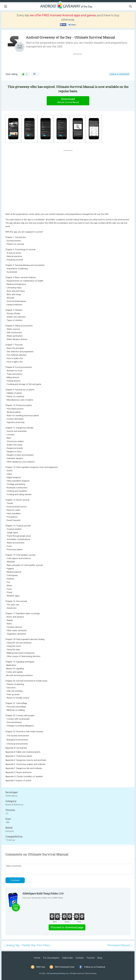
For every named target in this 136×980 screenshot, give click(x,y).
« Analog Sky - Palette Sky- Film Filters (27, 945)
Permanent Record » (120, 945)
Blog (100, 958)
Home (37, 958)
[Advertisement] (79, 62)
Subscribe (67, 958)
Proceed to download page (67, 927)
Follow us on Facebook (95, 967)
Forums (91, 958)
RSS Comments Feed (65, 967)
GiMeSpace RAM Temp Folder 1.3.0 (43, 893)
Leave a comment (119, 74)
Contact (80, 958)
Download (68, 101)
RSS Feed (41, 967)
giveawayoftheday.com (60, 973)
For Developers (51, 958)
